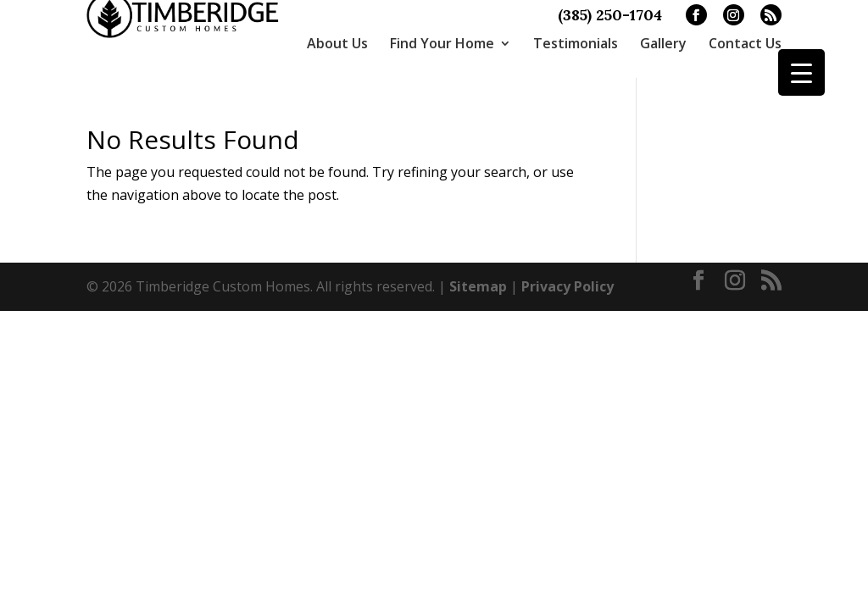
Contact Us (745, 43)
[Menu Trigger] (801, 72)
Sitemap (478, 274)
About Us (337, 43)
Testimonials (576, 43)
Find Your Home (442, 43)
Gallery (663, 43)
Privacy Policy (568, 274)
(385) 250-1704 (610, 15)
